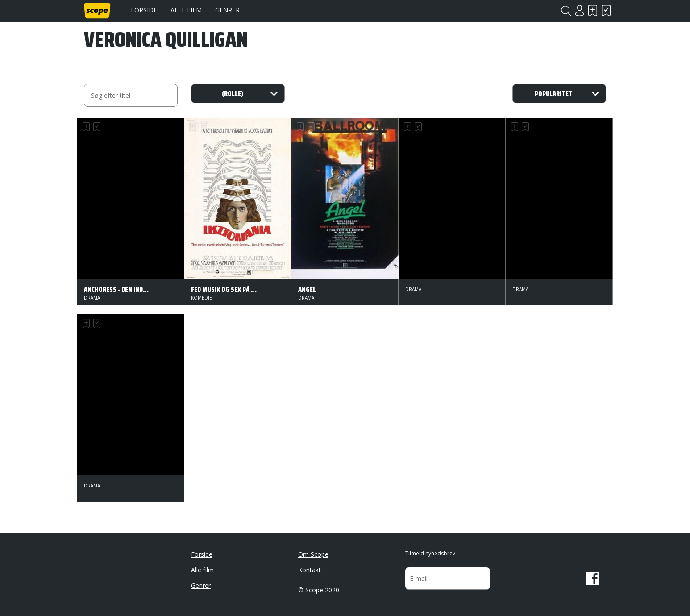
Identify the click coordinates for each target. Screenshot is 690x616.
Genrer (227, 10)
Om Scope (313, 554)
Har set (606, 10)
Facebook (593, 579)
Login (579, 10)
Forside (144, 10)
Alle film (186, 10)
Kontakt (310, 570)
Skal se (593, 10)
